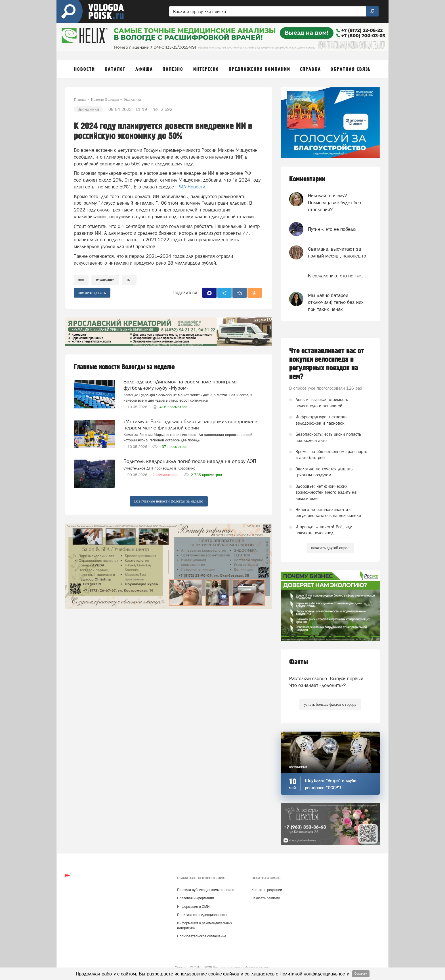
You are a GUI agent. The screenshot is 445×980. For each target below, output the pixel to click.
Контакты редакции (267, 890)
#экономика (105, 280)
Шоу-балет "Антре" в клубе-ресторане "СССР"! (331, 784)
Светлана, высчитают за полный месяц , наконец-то (337, 252)
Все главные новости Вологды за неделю (169, 501)
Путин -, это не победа (332, 229)
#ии (81, 280)
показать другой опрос (330, 548)
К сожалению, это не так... (337, 276)
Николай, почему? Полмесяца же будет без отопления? (335, 203)
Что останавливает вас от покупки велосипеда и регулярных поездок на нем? (327, 364)
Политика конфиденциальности (202, 915)
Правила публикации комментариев (206, 890)
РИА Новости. (192, 187)
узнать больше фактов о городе (330, 704)
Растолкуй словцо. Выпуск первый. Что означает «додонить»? (327, 682)
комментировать (92, 293)
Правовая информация (195, 898)
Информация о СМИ (193, 907)
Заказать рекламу (266, 898)
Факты (299, 662)
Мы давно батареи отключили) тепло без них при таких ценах (336, 302)
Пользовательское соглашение (202, 936)
